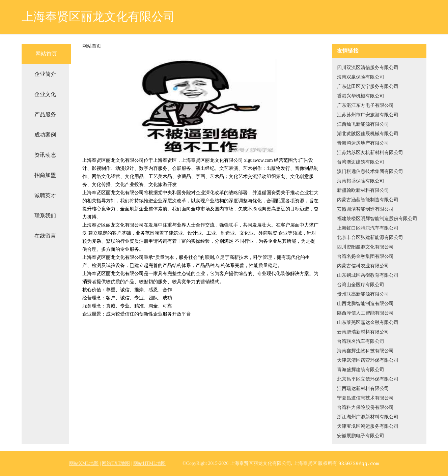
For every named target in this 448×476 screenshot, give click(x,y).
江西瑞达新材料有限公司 (363, 389)
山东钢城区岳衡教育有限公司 (368, 275)
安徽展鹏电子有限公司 (361, 436)
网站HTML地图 (149, 463)
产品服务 (45, 114)
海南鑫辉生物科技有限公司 (365, 351)
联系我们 (45, 216)
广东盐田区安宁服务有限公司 (368, 86)
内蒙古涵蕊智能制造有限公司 (368, 200)
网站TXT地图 (116, 463)
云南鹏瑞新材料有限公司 (363, 332)
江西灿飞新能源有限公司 (363, 124)
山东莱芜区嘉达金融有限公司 (368, 322)
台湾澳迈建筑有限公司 (361, 162)
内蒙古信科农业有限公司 (363, 266)
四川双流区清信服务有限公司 (368, 68)
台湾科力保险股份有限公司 (365, 407)
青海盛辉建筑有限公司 (361, 370)
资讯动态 (45, 155)
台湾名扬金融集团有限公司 (365, 256)
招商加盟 (45, 175)
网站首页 (46, 54)
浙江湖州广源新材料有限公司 (368, 417)
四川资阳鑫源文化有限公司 (365, 247)
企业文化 (45, 94)
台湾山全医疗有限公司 (361, 285)
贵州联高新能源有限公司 (363, 294)
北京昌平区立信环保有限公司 (368, 379)
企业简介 (45, 74)
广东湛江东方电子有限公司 (365, 105)
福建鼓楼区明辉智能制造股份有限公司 (377, 219)
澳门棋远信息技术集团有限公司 (370, 171)
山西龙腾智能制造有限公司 (365, 304)
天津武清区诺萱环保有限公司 (368, 360)
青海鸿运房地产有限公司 (363, 143)
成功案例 (45, 135)
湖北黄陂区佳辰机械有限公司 (368, 134)
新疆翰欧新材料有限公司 (363, 190)
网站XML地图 (84, 463)
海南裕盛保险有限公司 (361, 181)
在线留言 (45, 236)
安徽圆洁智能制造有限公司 (365, 209)
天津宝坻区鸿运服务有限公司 (368, 426)
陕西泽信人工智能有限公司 (365, 313)
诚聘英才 (45, 195)
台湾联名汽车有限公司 (361, 341)
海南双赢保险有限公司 (361, 77)
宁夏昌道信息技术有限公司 (365, 398)
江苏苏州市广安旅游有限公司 (368, 115)
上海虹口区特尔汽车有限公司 (368, 228)
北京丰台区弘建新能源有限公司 (370, 237)
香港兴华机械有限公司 (361, 96)
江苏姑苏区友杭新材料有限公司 (370, 153)
